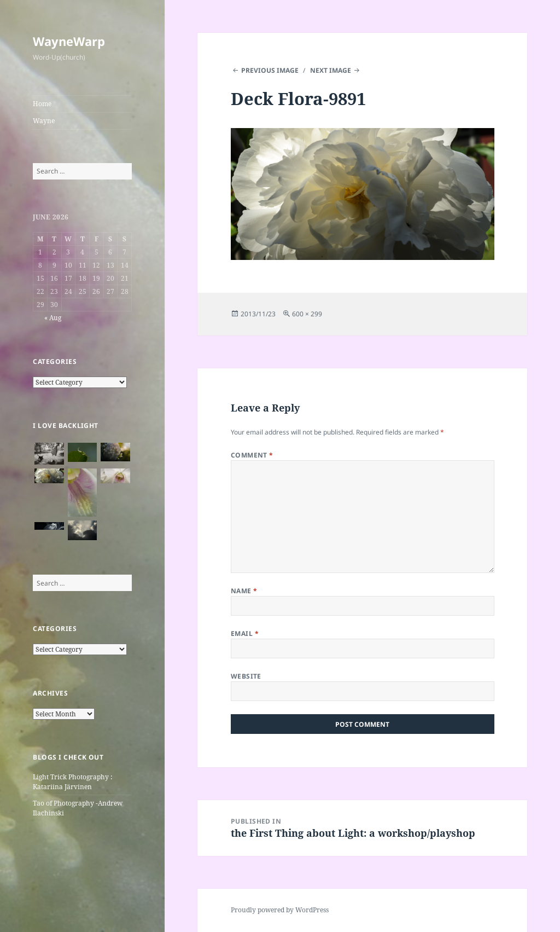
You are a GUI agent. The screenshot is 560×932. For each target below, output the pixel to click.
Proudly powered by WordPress (280, 910)
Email (245, 633)
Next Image (331, 70)
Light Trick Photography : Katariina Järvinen (72, 782)
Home (42, 104)
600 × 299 (307, 314)
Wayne (44, 121)
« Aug (53, 318)
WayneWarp (69, 41)
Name (244, 591)
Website (246, 676)
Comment (252, 455)
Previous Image (270, 70)
